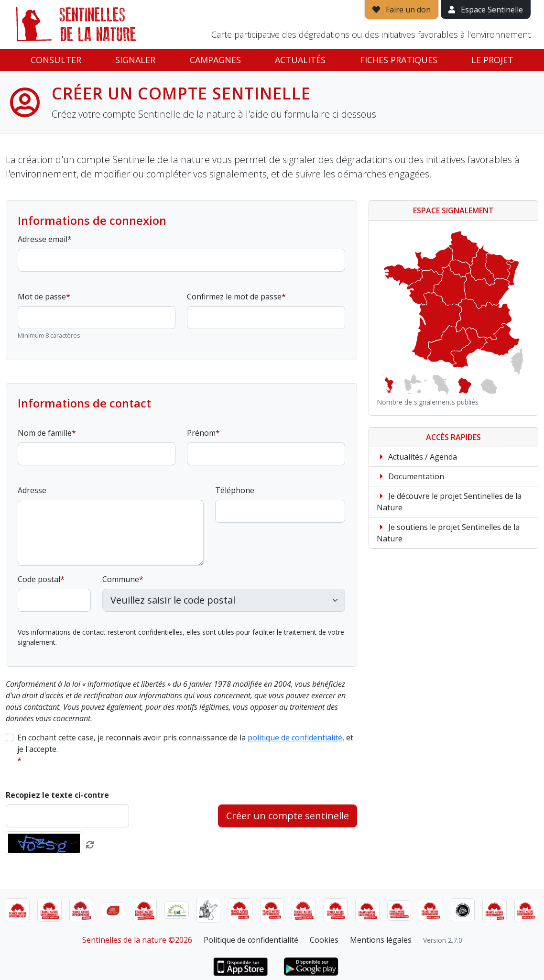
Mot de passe (42, 297)
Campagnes (215, 60)
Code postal (39, 579)
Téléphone (235, 490)
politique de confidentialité (295, 738)
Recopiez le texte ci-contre (57, 795)
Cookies (324, 940)
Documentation (410, 476)
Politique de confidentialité (251, 940)
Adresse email (43, 239)
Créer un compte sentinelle (288, 816)
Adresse (32, 490)
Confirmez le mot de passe (234, 297)
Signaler (135, 60)
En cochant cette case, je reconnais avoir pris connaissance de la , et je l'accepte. (185, 743)
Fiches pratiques (399, 60)
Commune (121, 579)
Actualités (300, 60)
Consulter (56, 60)
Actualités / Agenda (417, 457)
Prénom (201, 433)
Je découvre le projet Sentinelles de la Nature (449, 502)
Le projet (492, 60)
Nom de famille (45, 433)
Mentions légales (381, 940)
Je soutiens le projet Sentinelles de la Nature (448, 533)
